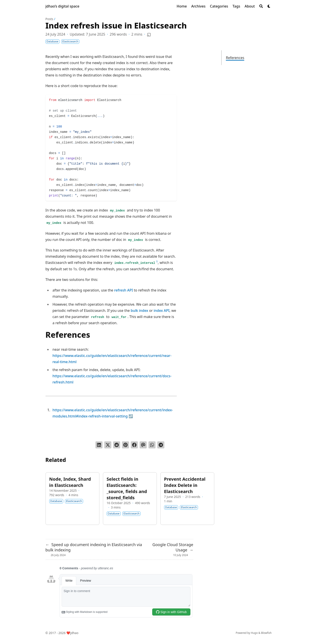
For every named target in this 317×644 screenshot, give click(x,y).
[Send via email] (143, 445)
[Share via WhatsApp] (152, 445)
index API (161, 311)
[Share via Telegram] (161, 445)
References (235, 58)
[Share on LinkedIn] (99, 445)
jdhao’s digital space (63, 6)
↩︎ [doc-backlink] (131, 416)
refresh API (124, 290)
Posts (49, 19)
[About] (250, 6)
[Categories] (219, 6)
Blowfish (266, 633)
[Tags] (236, 6)
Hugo (254, 633)
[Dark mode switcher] (269, 6)
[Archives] (198, 6)
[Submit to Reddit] (117, 445)
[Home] (182, 6)
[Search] (261, 6)
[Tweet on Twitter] (108, 445)
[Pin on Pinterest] (125, 445)
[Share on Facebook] (134, 445)
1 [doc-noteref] (157, 262)
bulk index (140, 311)
